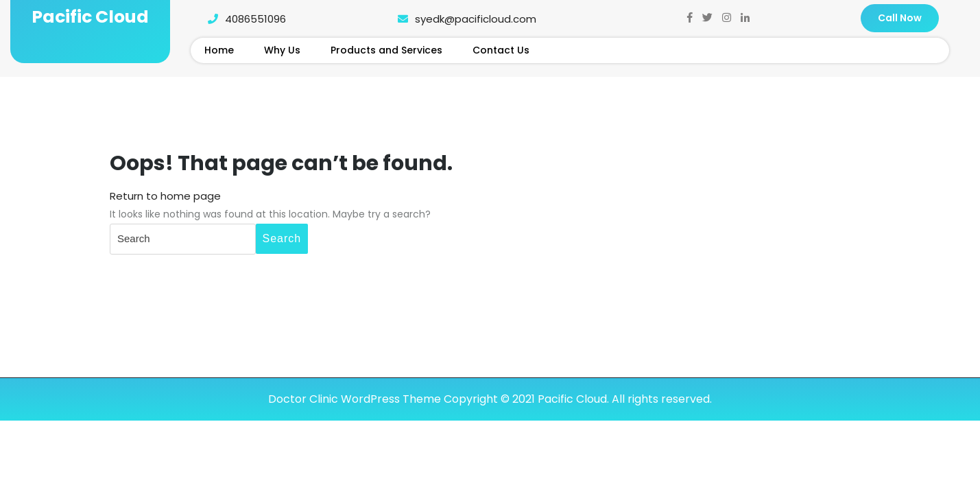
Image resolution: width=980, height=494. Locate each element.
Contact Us (501, 50)
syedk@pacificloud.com (464, 19)
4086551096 (243, 19)
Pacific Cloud (90, 17)
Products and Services (386, 50)
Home (219, 50)
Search (282, 238)
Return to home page (165, 196)
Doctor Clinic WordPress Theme (355, 399)
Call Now (900, 18)
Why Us (282, 50)
